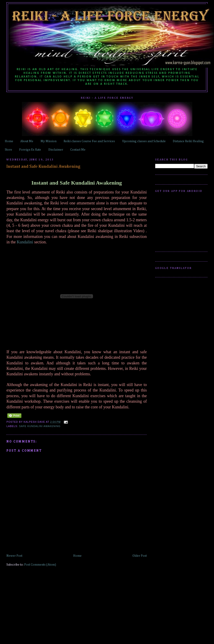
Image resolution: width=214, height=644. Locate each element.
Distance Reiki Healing (188, 141)
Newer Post (14, 556)
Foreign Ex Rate (30, 150)
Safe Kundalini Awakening (40, 426)
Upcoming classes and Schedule (144, 141)
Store (8, 150)
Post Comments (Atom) (40, 565)
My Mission (49, 141)
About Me (27, 141)
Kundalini (25, 242)
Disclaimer (56, 150)
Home (9, 141)
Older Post (140, 556)
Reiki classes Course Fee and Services (89, 141)
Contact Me (78, 150)
